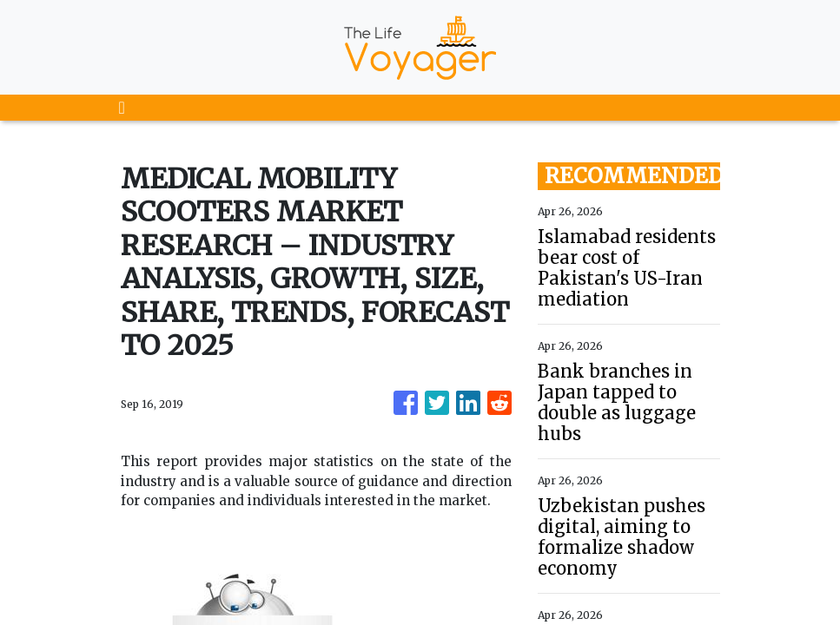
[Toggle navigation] (122, 108)
